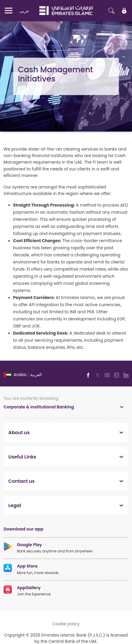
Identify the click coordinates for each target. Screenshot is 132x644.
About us (19, 432)
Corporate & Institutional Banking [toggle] (39, 407)
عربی (24, 11)
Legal (15, 505)
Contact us (21, 481)
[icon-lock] (124, 11)
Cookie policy (66, 624)
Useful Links (22, 457)
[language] (23, 374)
